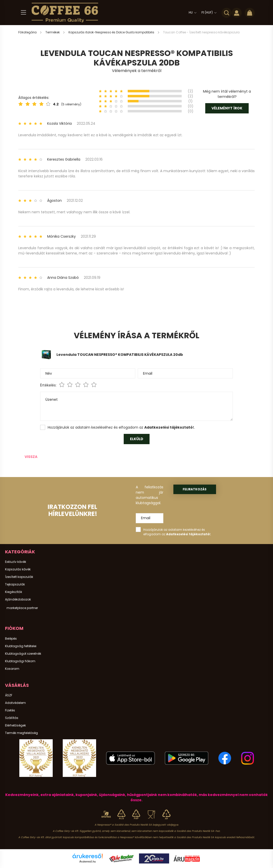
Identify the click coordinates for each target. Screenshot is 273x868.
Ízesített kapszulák (19, 577)
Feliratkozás (195, 489)
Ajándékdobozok (18, 599)
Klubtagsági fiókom (20, 661)
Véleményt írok (227, 108)
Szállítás (12, 718)
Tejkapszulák (15, 584)
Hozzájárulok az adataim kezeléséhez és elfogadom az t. (121, 427)
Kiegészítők (14, 592)
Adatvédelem (15, 703)
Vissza (31, 457)
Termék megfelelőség (21, 733)
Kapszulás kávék (18, 569)
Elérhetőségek (15, 725)
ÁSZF (9, 695)
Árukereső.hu (87, 861)
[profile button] (237, 13)
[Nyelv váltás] (191, 13)
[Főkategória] (28, 32)
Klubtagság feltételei (21, 646)
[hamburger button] (23, 13)
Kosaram (12, 669)
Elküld (137, 439)
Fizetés (10, 710)
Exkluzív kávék (16, 562)
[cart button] (250, 13)
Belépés (11, 639)
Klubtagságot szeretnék (23, 654)
